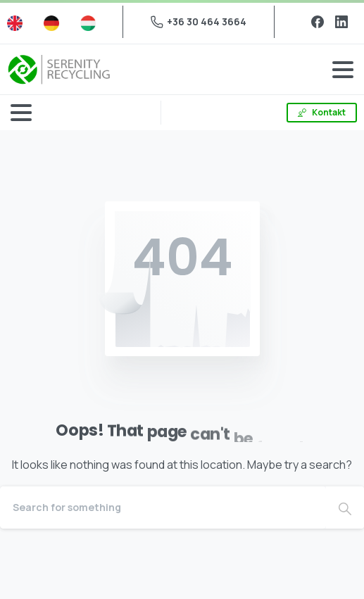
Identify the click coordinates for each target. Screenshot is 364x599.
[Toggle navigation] (343, 70)
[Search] (163, 507)
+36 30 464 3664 (199, 21)
